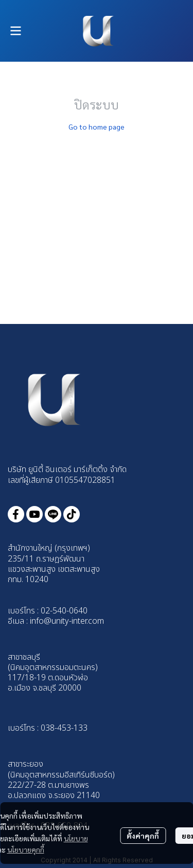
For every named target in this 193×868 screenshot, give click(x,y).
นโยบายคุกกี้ (26, 849)
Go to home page (97, 126)
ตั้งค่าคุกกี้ (143, 836)
